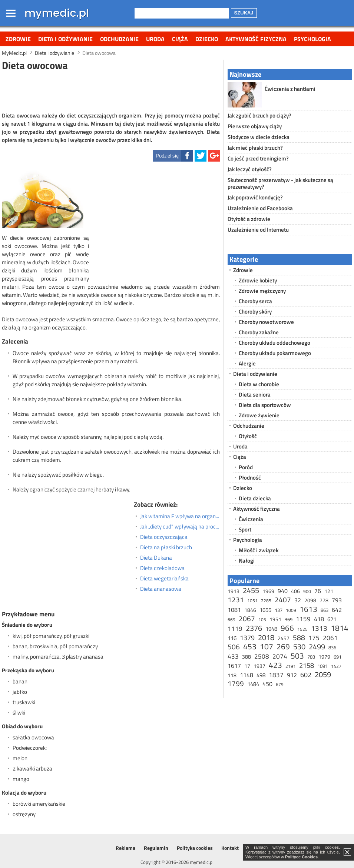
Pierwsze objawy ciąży (255, 126)
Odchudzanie (119, 39)
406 (295, 591)
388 (247, 657)
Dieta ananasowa (161, 589)
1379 (247, 638)
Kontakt (230, 848)
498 (261, 675)
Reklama (125, 848)
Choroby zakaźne (259, 332)
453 (250, 646)
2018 (266, 637)
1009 (291, 610)
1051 (252, 601)
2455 (251, 590)
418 (319, 619)
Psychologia (312, 39)
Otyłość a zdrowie (249, 219)
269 (283, 646)
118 (232, 675)
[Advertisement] (111, 90)
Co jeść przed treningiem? (258, 158)
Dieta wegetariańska (164, 579)
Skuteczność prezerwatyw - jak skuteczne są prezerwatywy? (280, 183)
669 (231, 619)
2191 (291, 666)
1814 (340, 628)
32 (298, 600)
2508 (262, 656)
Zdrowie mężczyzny (262, 291)
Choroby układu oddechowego (274, 343)
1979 (324, 657)
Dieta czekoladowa (162, 568)
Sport (245, 529)
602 (306, 675)
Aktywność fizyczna (256, 39)
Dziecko (207, 39)
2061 (330, 638)
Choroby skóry (255, 312)
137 (279, 610)
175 (314, 638)
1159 (303, 619)
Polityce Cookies (301, 857)
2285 (266, 601)
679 (280, 684)
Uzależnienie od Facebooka (260, 208)
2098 (310, 600)
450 (267, 684)
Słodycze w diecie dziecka (259, 137)
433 (233, 656)
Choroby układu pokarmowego (275, 353)
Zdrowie (18, 39)
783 (311, 657)
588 (299, 637)
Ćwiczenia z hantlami (290, 89)
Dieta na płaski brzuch (166, 547)
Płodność (250, 478)
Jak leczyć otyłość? (250, 169)
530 (299, 647)
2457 (284, 638)
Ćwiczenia (251, 519)
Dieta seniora (255, 395)
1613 (308, 609)
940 (283, 591)
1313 (319, 628)
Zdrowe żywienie (259, 415)
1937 (259, 666)
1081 (234, 610)
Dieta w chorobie (259, 384)
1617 (234, 666)
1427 (336, 666)
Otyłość (248, 436)
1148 (247, 675)
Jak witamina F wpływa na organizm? (180, 516)
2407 (283, 599)
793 (337, 600)
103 (262, 619)
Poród (246, 467)
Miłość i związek (259, 550)
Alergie (247, 363)
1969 (268, 591)
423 (275, 665)
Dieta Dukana (156, 558)
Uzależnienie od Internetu (258, 230)
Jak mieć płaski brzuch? (255, 148)
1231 (236, 599)
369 (289, 619)
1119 (235, 629)
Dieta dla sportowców (265, 405)
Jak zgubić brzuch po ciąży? (259, 115)
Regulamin (156, 848)
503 (297, 656)
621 (332, 619)
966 (287, 628)
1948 (271, 629)
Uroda (155, 39)
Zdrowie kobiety (258, 280)
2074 (280, 656)
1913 (234, 591)
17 (247, 666)
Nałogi (247, 561)
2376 (254, 628)
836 (332, 647)
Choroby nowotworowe (266, 322)
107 (267, 646)
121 (329, 591)
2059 (323, 674)
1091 (322, 666)
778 (324, 600)
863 (325, 610)
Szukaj (244, 13)
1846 (250, 610)
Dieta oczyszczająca (164, 537)
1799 (236, 683)
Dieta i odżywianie (65, 39)
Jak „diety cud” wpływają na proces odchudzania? (180, 527)
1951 (275, 619)
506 (234, 647)
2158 (307, 665)
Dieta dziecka (255, 498)
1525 (302, 629)
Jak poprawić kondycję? (255, 197)
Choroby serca (255, 301)
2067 (247, 618)
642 (337, 610)
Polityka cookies (195, 848)
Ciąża (180, 39)
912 (292, 675)
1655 (265, 610)
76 (318, 591)
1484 (253, 684)
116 (232, 638)
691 (338, 657)
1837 (276, 675)
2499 (317, 647)
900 (307, 591)
